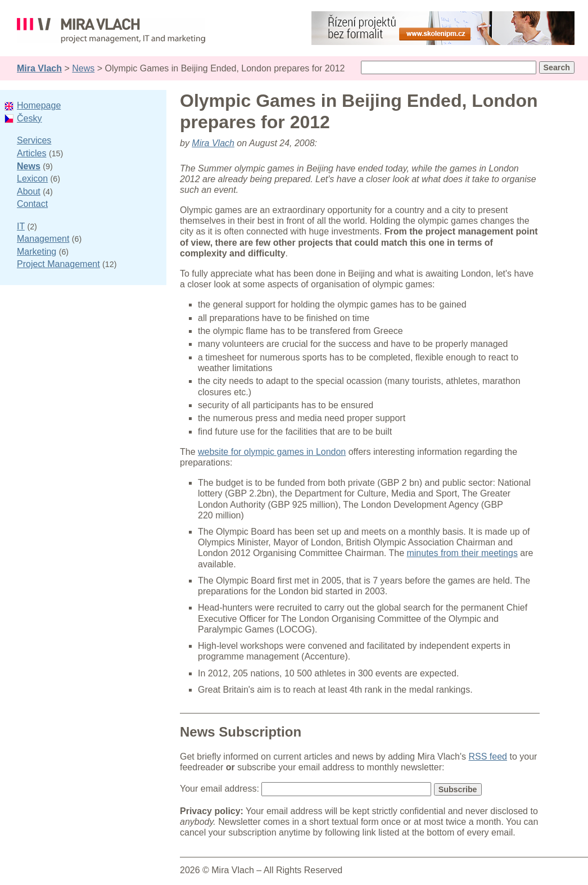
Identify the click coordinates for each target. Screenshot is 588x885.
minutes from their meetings (462, 553)
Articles (31, 153)
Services (34, 140)
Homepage (39, 105)
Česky (29, 118)
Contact (32, 204)
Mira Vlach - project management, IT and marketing (111, 33)
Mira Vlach (39, 68)
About (29, 191)
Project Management (58, 264)
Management (43, 239)
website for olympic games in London (272, 452)
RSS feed (488, 757)
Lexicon (32, 179)
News (83, 68)
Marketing (37, 252)
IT (21, 226)
